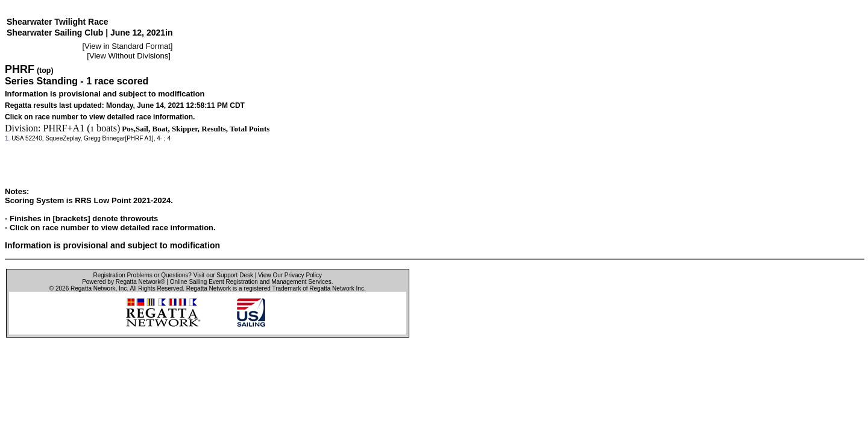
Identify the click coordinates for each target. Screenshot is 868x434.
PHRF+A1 (64, 128)
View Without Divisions (129, 56)
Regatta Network (93, 288)
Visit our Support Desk (223, 275)
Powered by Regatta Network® (123, 282)
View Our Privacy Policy (290, 275)
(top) (45, 71)
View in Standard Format (127, 46)
